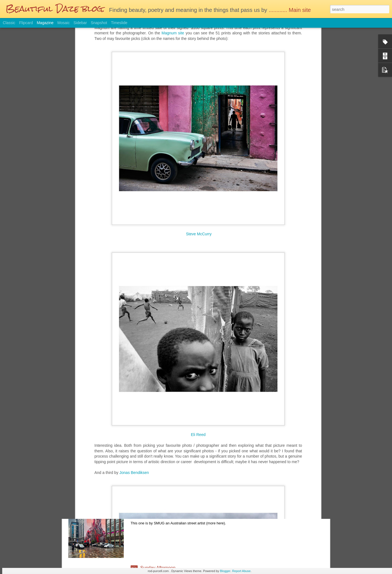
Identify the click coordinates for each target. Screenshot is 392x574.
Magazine (45, 23)
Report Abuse (242, 571)
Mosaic (63, 23)
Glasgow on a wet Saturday (167, 505)
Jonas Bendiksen (134, 400)
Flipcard (26, 23)
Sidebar (80, 23)
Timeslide (119, 23)
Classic (9, 23)
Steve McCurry (199, 162)
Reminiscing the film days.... (168, 442)
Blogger (225, 571)
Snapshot (99, 23)
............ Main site (291, 10)
